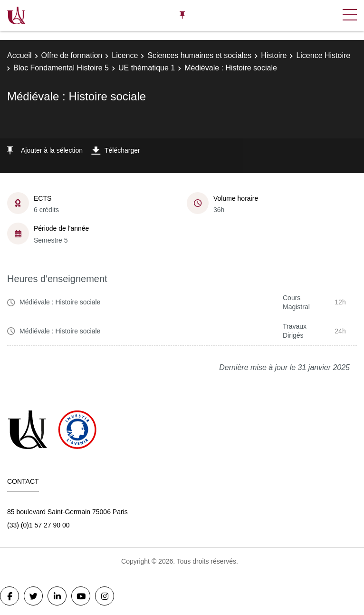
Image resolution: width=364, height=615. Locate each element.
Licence (125, 55)
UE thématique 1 (147, 68)
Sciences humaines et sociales (199, 55)
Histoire (274, 55)
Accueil (19, 55)
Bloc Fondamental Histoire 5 (61, 68)
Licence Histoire (323, 55)
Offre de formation (72, 55)
